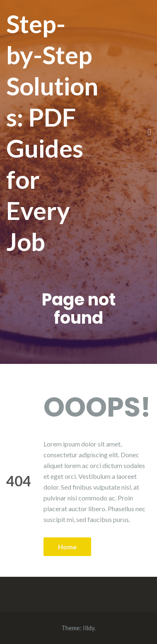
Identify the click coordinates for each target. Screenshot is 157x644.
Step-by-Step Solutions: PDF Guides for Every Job (52, 133)
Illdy (89, 628)
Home (67, 547)
